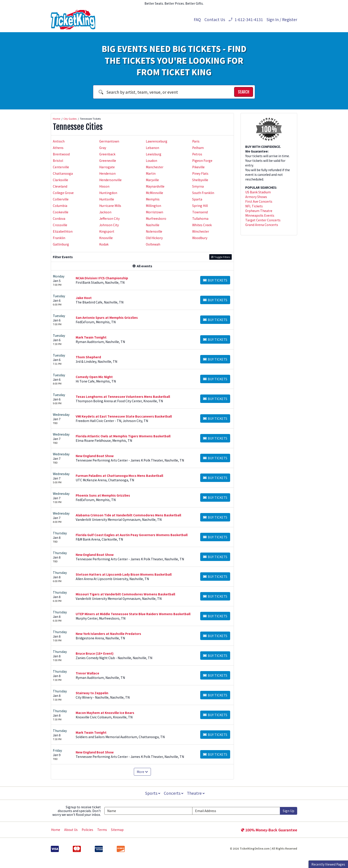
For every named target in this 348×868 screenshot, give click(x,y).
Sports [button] (152, 793)
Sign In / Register (282, 19)
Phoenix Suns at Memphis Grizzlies (103, 495)
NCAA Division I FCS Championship (102, 278)
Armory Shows (256, 197)
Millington (153, 206)
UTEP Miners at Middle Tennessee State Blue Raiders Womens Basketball (133, 614)
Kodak (104, 244)
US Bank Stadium (258, 192)
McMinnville (154, 193)
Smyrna (198, 186)
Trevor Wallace (87, 673)
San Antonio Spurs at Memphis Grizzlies (107, 317)
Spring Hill (200, 206)
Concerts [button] (174, 793)
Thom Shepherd (88, 357)
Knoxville (106, 238)
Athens (58, 148)
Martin (151, 173)
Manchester (155, 167)
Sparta (197, 199)
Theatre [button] (196, 793)
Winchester (201, 231)
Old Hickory (154, 238)
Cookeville (61, 212)
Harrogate (107, 167)
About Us (71, 830)
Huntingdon (108, 193)
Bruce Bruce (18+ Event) (95, 653)
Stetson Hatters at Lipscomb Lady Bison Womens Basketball (124, 574)
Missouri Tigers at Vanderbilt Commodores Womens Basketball (125, 594)
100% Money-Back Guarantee (269, 830)
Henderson (107, 173)
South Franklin (203, 193)
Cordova (59, 218)
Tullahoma (200, 218)
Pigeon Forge (202, 161)
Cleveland (60, 186)
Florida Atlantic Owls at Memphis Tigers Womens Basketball (123, 436)
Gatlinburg (61, 244)
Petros (197, 154)
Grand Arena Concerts (262, 225)
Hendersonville (110, 180)
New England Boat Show (95, 456)
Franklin (59, 238)
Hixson (104, 186)
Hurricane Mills (110, 206)
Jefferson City (109, 218)
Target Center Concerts (263, 220)
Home (56, 830)
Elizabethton (63, 231)
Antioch (59, 141)
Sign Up (289, 811)
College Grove (63, 193)
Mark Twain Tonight (91, 337)
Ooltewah (153, 244)
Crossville (60, 225)
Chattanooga (63, 173)
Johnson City (109, 225)
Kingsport (107, 231)
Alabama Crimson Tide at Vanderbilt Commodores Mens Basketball (128, 515)
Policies (87, 830)
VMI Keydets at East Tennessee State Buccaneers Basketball (124, 416)
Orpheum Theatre (259, 211)
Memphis (153, 199)
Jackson (105, 212)
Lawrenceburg (157, 141)
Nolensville (154, 231)
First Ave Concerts (259, 201)
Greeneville (108, 161)
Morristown (154, 212)
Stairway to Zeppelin (92, 693)
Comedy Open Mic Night (94, 377)
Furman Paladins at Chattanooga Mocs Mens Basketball (119, 476)
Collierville (61, 199)
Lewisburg (154, 154)
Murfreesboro (156, 218)
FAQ (197, 19)
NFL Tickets (254, 206)
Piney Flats (200, 173)
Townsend (200, 212)
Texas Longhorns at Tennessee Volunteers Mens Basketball (123, 396)
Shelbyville (200, 180)
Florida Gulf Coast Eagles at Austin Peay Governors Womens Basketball (132, 535)
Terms (102, 830)
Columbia (60, 206)
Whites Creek (202, 225)
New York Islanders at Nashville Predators (108, 634)
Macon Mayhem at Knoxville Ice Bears (105, 713)
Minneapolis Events (260, 215)
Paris (196, 141)
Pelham (198, 148)
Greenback (107, 154)
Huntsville (107, 199)
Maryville (152, 180)
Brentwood (61, 154)
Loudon (151, 161)
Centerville (61, 167)
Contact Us (215, 19)
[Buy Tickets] (215, 280)
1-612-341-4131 (246, 19)
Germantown (109, 141)
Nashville (153, 225)
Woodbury (200, 238)
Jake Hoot (84, 298)
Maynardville (155, 186)
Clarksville (60, 180)
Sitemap (117, 830)
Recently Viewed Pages (328, 864)
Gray (103, 148)
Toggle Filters (220, 257)
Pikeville (198, 167)
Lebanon (152, 148)
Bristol (58, 161)
